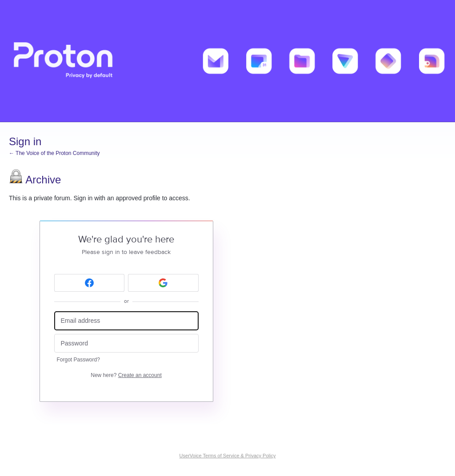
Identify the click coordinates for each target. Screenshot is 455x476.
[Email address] (126, 321)
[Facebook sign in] (90, 283)
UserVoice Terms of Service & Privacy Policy (228, 456)
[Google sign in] (163, 283)
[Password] (126, 343)
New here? (126, 375)
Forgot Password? (78, 360)
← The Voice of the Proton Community (54, 153)
